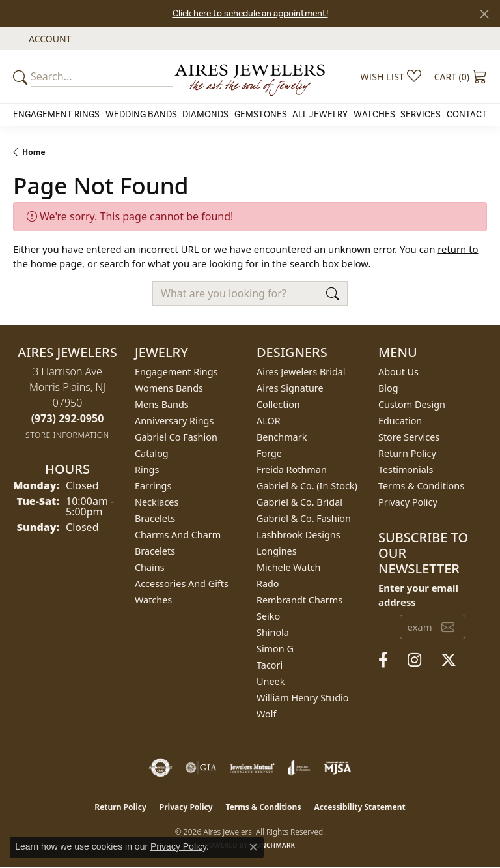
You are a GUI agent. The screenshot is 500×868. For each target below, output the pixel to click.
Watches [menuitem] (153, 600)
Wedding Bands (141, 115)
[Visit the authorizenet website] (160, 768)
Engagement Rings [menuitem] (176, 372)
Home (34, 152)
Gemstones (261, 115)
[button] (49, 39)
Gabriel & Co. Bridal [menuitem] (299, 502)
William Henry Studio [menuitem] (302, 698)
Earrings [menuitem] (153, 486)
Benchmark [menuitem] (282, 437)
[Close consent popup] (253, 847)
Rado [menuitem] (268, 584)
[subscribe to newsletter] (448, 627)
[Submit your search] (22, 77)
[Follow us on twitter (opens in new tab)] (449, 660)
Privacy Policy (408, 502)
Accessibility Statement (359, 807)
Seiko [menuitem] (268, 616)
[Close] (484, 14)
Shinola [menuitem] (273, 632)
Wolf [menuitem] (266, 714)
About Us (398, 372)
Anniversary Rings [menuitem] (174, 421)
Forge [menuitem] (269, 453)
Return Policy (407, 453)
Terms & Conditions (421, 486)
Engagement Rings (56, 115)
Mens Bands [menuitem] (162, 404)
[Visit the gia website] (201, 768)
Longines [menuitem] (277, 551)
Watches (374, 115)
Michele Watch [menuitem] (288, 567)
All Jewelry (320, 115)
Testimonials (406, 470)
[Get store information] (67, 435)
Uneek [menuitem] (271, 681)
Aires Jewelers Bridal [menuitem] (301, 372)
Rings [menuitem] (147, 470)
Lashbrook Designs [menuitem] (299, 535)
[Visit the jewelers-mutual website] (252, 768)
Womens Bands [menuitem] (169, 388)
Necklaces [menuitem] (157, 502)
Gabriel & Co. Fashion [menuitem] (304, 518)
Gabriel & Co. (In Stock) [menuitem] (307, 486)
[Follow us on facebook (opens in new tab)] (383, 660)
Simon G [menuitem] (275, 649)
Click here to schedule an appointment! (250, 14)
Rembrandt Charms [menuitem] (299, 600)
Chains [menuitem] (150, 567)
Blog (388, 388)
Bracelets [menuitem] (155, 518)
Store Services (409, 437)
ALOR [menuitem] (269, 421)
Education (400, 421)
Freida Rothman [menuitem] (292, 470)
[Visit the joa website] (299, 768)
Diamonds (205, 115)
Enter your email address (418, 595)
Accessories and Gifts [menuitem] (182, 584)
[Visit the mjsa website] (338, 768)
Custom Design (412, 404)
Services (421, 115)
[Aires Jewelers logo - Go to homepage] (250, 77)
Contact (467, 115)
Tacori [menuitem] (270, 665)
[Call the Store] (68, 418)
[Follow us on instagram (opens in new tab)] (414, 660)
